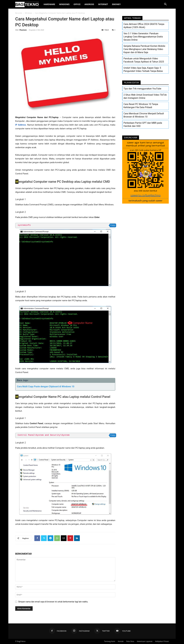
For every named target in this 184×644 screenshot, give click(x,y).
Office (77, 4)
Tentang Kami (110, 641)
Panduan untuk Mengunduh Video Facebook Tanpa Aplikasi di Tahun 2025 (144, 60)
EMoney (116, 4)
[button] (165, 5)
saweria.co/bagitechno (145, 195)
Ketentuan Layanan (145, 641)
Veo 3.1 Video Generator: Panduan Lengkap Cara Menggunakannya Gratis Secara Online (143, 37)
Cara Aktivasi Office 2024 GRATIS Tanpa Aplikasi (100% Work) (144, 26)
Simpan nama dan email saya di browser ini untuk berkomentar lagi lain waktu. (53, 602)
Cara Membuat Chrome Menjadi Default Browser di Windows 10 (144, 115)
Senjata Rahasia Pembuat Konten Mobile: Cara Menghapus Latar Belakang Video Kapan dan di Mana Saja (145, 49)
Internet (103, 4)
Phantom (23, 30)
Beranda (19, 13)
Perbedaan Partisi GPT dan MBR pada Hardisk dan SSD (143, 124)
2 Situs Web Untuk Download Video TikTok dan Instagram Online (145, 96)
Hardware (49, 4)
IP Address (21, 125)
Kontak (121, 641)
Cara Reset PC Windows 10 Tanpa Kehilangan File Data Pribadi (141, 106)
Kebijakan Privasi (162, 641)
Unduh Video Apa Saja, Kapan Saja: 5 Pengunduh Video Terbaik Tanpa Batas (143, 69)
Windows (64, 4)
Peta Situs (130, 641)
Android (89, 4)
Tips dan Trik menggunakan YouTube (142, 89)
